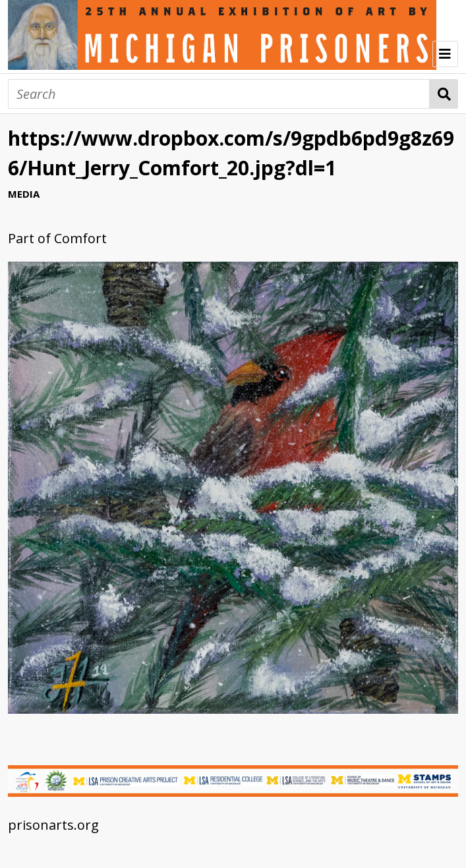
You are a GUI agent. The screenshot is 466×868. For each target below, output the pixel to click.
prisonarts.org (53, 825)
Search (444, 94)
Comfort (80, 238)
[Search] (219, 94)
